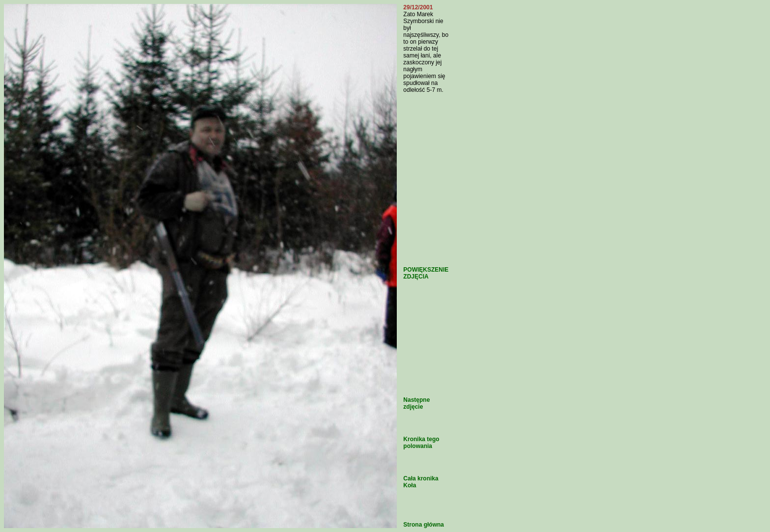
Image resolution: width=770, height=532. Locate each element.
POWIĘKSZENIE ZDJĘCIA (426, 273)
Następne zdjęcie (416, 403)
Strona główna (424, 525)
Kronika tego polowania (421, 443)
